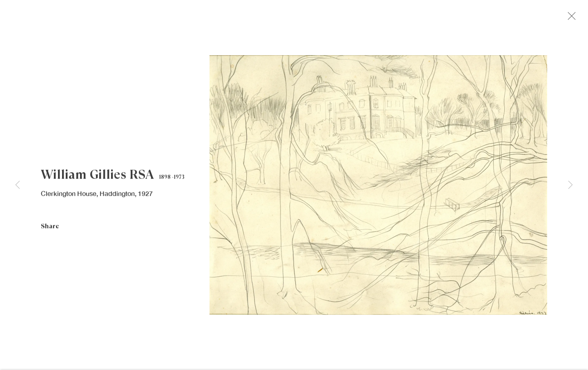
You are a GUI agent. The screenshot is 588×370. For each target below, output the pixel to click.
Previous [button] (18, 185)
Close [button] (574, 18)
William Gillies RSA (97, 178)
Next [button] (570, 185)
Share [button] (50, 229)
